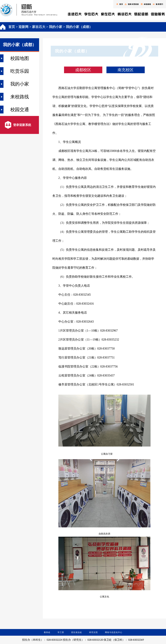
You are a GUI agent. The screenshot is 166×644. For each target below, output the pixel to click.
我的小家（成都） (79, 27)
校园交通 (20, 110)
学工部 (61, 632)
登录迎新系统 (22, 125)
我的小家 (56, 27)
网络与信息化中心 (114, 632)
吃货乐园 (20, 71)
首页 (12, 27)
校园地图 (20, 58)
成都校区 (83, 70)
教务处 (47, 632)
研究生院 (93, 632)
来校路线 (20, 97)
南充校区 (126, 70)
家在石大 (39, 27)
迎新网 (23, 27)
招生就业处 (77, 632)
